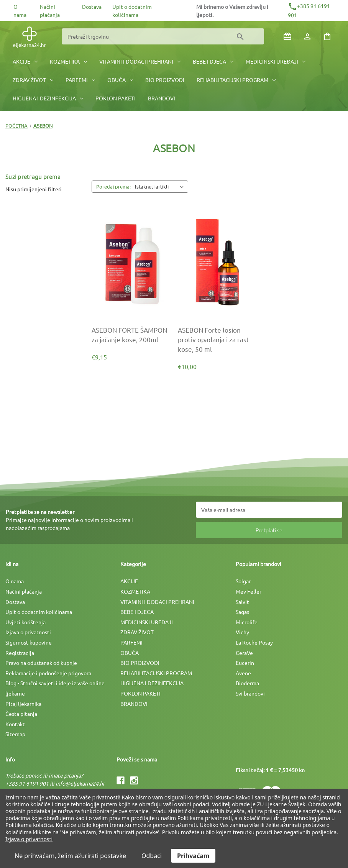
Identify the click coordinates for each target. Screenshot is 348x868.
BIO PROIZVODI (165, 80)
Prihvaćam (193, 856)
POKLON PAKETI (116, 98)
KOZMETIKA (68, 61)
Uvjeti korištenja (25, 622)
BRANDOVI (162, 98)
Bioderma (247, 683)
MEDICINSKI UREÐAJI (276, 61)
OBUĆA (120, 80)
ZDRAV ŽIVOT (33, 80)
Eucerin (245, 663)
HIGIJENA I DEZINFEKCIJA (48, 98)
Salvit (242, 602)
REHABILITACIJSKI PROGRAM (236, 80)
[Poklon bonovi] (287, 36)
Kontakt (15, 724)
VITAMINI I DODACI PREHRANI (140, 61)
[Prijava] (307, 36)
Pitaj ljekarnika (23, 704)
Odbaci (152, 856)
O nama (15, 581)
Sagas (242, 612)
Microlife (247, 622)
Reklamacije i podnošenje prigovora (48, 673)
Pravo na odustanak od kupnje (41, 663)
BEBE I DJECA (213, 61)
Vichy (242, 632)
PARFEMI (80, 80)
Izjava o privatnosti (28, 632)
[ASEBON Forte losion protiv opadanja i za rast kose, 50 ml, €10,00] (217, 340)
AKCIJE (25, 61)
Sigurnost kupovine (29, 642)
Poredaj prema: (113, 186)
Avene (243, 673)
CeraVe (244, 653)
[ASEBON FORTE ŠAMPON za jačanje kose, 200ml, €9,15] (131, 335)
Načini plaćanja (24, 591)
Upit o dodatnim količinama (39, 612)
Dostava (92, 7)
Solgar (243, 581)
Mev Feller (249, 591)
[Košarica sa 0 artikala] (327, 36)
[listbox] (161, 187)
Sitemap (15, 734)
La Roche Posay (254, 642)
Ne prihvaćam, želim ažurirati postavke (70, 856)
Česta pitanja (21, 714)
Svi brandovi (250, 693)
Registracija (20, 653)
